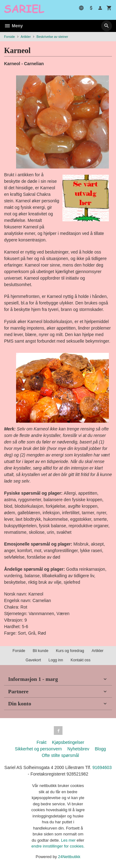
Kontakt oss (80, 660)
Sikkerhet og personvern (38, 749)
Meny (13, 26)
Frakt (41, 742)
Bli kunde (41, 651)
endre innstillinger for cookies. (58, 846)
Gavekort (33, 660)
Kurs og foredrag (70, 651)
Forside (9, 37)
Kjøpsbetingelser (68, 742)
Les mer (69, 840)
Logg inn (56, 660)
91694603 (102, 767)
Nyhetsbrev (78, 749)
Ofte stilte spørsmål (60, 755)
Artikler (97, 651)
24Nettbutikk (69, 857)
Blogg (100, 749)
